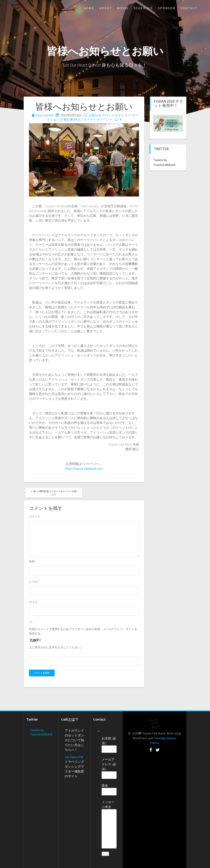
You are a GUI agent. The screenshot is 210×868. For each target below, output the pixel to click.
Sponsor (167, 8)
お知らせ (95, 115)
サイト (33, 602)
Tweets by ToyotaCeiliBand (41, 732)
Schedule (143, 8)
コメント (35, 516)
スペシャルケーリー (117, 115)
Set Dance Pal (74, 757)
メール (34, 582)
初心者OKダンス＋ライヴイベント (88, 119)
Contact (189, 8)
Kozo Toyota (45, 115)
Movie (123, 8)
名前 (33, 561)
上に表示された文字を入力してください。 (56, 647)
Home (89, 8)
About (106, 8)
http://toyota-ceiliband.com (84, 469)
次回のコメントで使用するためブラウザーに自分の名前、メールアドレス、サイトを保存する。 (83, 631)
